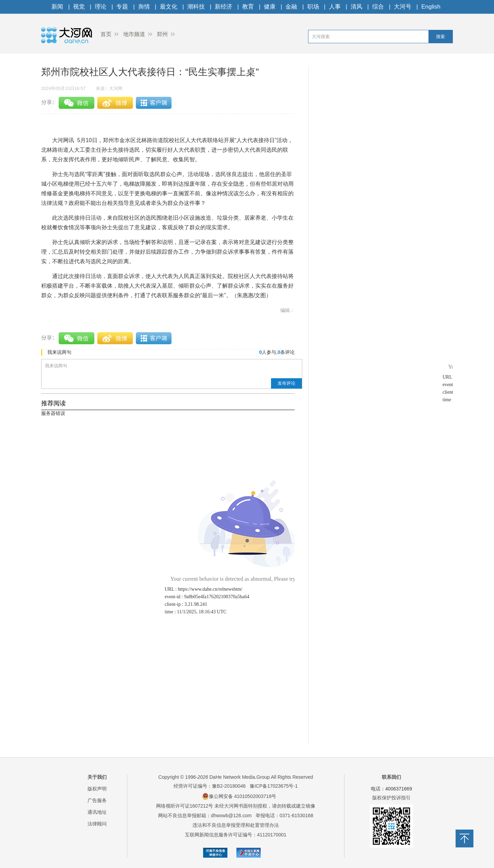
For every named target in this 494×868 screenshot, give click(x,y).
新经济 (224, 7)
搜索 (440, 37)
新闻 (57, 7)
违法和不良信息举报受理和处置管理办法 (236, 825)
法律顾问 (97, 824)
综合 (378, 7)
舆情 (144, 7)
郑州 (162, 34)
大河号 (403, 7)
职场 (313, 7)
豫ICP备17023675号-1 (274, 786)
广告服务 (97, 800)
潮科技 (196, 7)
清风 (356, 7)
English (431, 7)
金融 (291, 7)
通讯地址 (97, 812)
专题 (122, 7)
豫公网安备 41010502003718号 (239, 796)
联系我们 (391, 777)
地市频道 (134, 34)
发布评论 (286, 383)
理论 (101, 7)
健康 (270, 7)
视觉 (79, 7)
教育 (248, 7)
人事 (335, 7)
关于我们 (97, 777)
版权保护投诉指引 (391, 798)
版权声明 (97, 789)
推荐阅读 (54, 403)
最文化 (169, 7)
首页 (106, 34)
